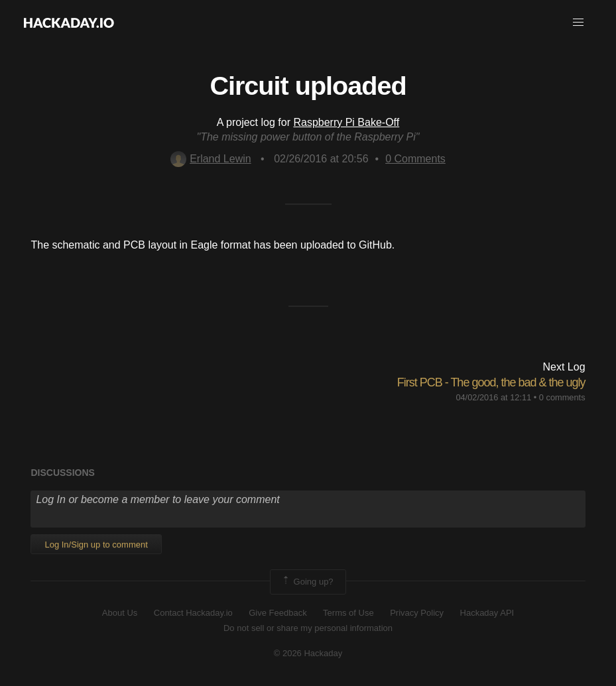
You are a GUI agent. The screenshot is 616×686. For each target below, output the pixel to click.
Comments (415, 159)
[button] (578, 23)
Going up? (307, 582)
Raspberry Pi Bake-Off (346, 122)
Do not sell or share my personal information (308, 628)
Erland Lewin (211, 159)
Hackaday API (487, 613)
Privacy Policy (417, 613)
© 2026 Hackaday (308, 653)
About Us (120, 613)
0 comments (562, 397)
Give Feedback (277, 613)
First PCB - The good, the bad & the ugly (491, 382)
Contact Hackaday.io (193, 613)
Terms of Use (348, 613)
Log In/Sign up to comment (96, 544)
